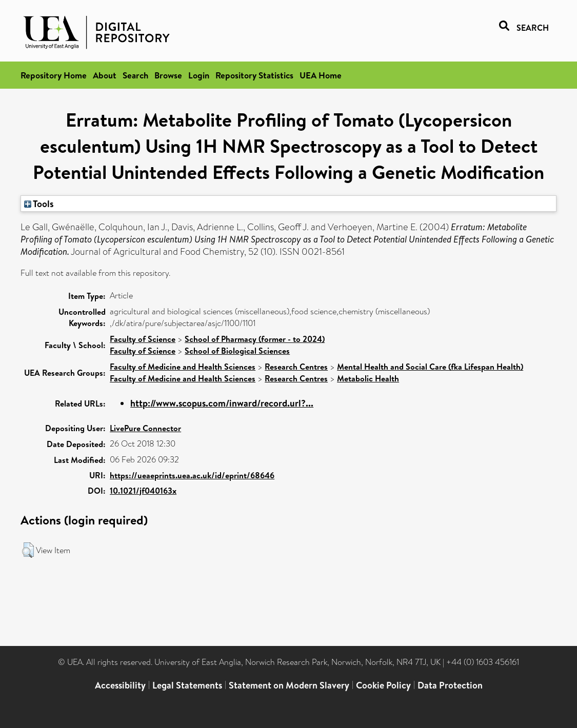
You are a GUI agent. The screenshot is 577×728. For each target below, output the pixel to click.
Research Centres (296, 367)
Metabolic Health (368, 378)
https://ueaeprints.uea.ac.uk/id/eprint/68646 (192, 475)
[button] (28, 550)
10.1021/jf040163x (143, 491)
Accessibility (120, 685)
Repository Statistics (254, 75)
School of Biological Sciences (237, 351)
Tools (39, 204)
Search (135, 75)
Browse (168, 75)
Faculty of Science (143, 339)
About (105, 75)
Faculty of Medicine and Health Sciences (183, 367)
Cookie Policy (383, 685)
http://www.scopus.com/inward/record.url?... (222, 403)
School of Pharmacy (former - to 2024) (255, 339)
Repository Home (54, 75)
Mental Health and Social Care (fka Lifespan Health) (430, 367)
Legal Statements (187, 685)
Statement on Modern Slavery (289, 685)
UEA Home (321, 75)
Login (199, 75)
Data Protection (450, 685)
